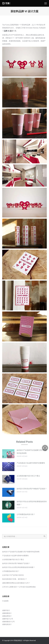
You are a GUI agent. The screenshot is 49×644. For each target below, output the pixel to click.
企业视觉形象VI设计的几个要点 (28, 476)
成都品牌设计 (7, 616)
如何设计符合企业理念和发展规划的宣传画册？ (32, 503)
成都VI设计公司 (8, 619)
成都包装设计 (7, 624)
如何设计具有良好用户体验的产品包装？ (32, 489)
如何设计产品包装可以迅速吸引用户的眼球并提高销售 (32, 452)
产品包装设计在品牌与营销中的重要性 (31, 463)
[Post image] (8, 454)
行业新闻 (5, 601)
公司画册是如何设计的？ (26, 514)
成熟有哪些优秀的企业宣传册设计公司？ (16, 583)
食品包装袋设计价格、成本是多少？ (15, 579)
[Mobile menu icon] (46, 3)
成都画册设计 (7, 613)
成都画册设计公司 (8, 622)
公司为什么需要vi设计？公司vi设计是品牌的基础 (19, 587)
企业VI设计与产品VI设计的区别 (13, 575)
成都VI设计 (6, 610)
